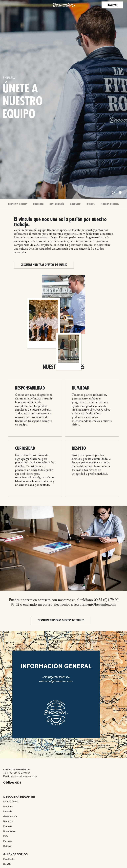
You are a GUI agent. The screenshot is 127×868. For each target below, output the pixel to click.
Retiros (91, 204)
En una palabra (11, 802)
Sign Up (7, 864)
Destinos (8, 806)
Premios (8, 826)
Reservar (112, 5)
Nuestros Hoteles (18, 204)
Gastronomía (57, 204)
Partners (8, 841)
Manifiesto (9, 859)
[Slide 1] (113, 192)
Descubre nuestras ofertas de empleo (44, 265)
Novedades (9, 831)
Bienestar (75, 204)
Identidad (38, 204)
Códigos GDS (12, 783)
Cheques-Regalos (110, 204)
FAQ (6, 836)
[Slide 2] (120, 192)
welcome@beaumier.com (56, 681)
